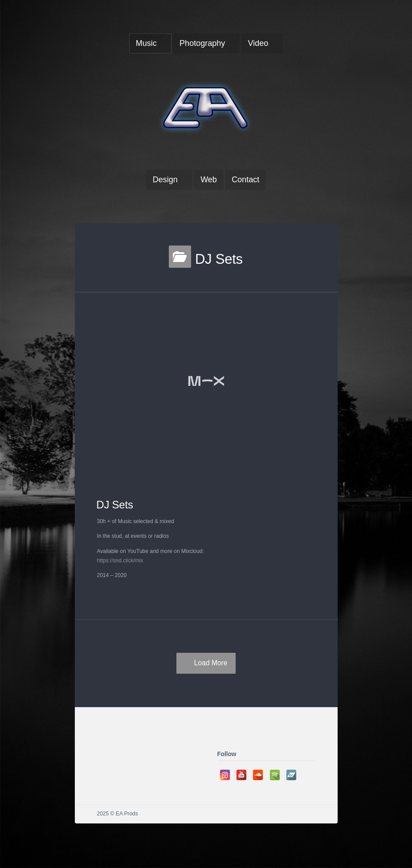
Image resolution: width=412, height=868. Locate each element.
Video (258, 43)
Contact (245, 180)
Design (165, 180)
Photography (202, 43)
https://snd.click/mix (120, 561)
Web (209, 180)
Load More (211, 663)
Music (146, 43)
